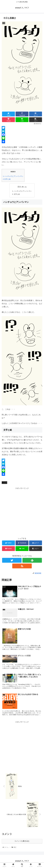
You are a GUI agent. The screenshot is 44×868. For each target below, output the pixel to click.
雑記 (4, 483)
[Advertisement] (22, 512)
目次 (19, 187)
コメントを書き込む (22, 841)
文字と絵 (7, 179)
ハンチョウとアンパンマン (13, 176)
